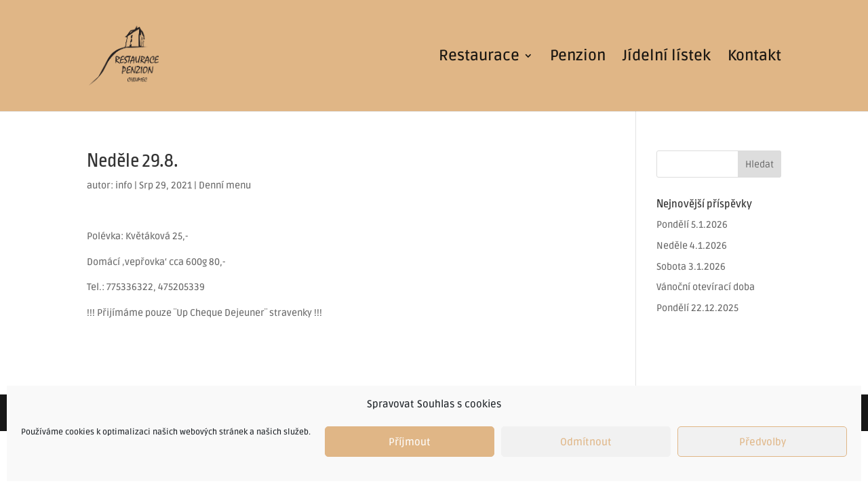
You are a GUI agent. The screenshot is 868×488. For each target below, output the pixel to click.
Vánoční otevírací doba (706, 287)
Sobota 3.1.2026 (691, 267)
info (124, 185)
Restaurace (479, 58)
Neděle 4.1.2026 (692, 246)
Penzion (578, 58)
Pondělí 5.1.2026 (692, 225)
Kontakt (754, 58)
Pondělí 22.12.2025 (697, 308)
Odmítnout (586, 442)
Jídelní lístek (667, 58)
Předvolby (763, 442)
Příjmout (410, 442)
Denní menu (225, 185)
